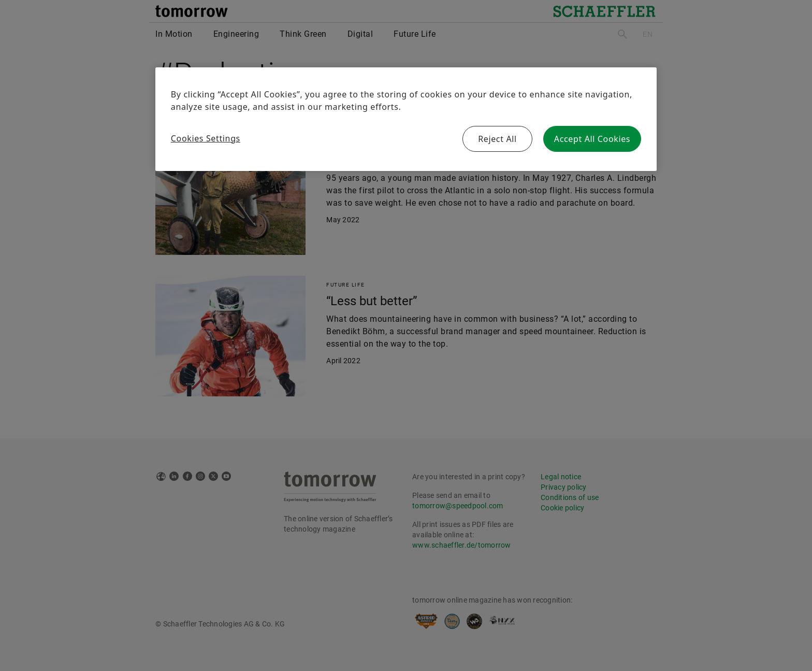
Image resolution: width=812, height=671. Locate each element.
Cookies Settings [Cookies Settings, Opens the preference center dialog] (206, 138)
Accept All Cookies (592, 139)
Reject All (497, 139)
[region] (406, 119)
